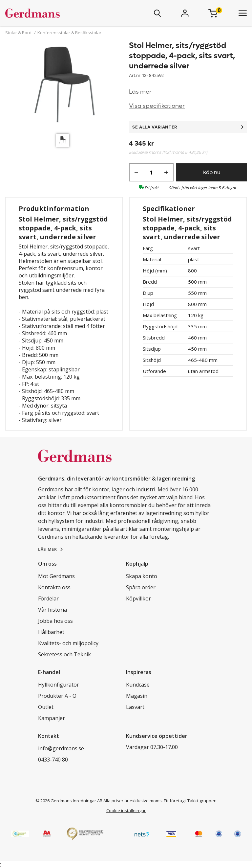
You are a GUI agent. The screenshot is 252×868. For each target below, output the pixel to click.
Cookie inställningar (126, 810)
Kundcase (138, 685)
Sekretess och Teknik (64, 654)
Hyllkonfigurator (59, 685)
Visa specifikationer (157, 106)
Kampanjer (52, 718)
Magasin (137, 696)
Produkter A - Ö (57, 696)
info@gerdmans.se (61, 748)
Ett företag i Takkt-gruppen (190, 801)
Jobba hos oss (55, 621)
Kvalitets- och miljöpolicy (68, 643)
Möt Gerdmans (56, 576)
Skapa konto (142, 576)
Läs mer (140, 92)
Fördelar (48, 598)
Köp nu (212, 172)
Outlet (46, 707)
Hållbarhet (51, 632)
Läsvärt (135, 707)
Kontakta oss (54, 587)
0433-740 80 (53, 760)
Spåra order (141, 587)
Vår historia (52, 610)
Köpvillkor (138, 598)
